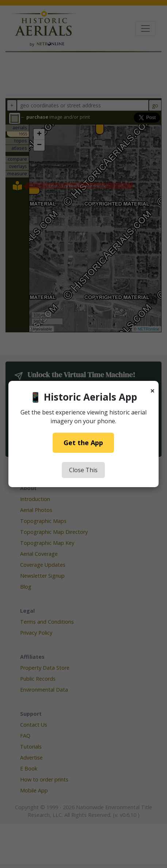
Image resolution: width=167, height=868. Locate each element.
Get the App (83, 443)
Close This (83, 470)
